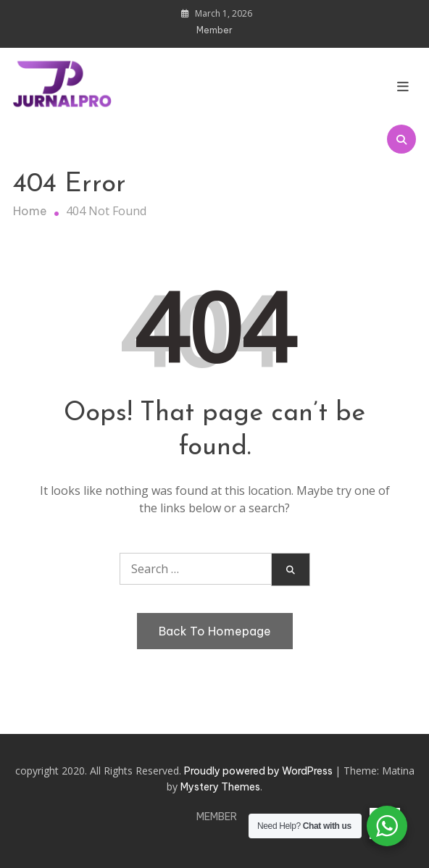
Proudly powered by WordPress (259, 771)
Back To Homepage (215, 631)
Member (214, 30)
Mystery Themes (220, 787)
